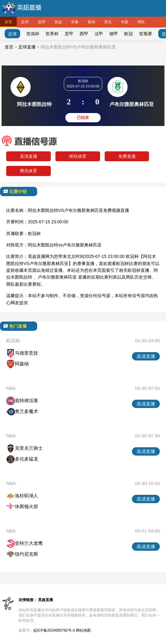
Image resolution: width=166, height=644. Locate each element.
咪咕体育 (78, 156)
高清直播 (28, 156)
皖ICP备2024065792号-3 (54, 630)
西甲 (84, 34)
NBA (11, 388)
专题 (124, 22)
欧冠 (129, 34)
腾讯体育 (28, 171)
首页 (8, 22)
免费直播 (127, 156)
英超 (58, 22)
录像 (75, 22)
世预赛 (146, 34)
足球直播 (27, 47)
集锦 (91, 22)
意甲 (69, 34)
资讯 (108, 22)
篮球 (41, 22)
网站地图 (83, 630)
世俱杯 (33, 34)
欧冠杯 (34, 234)
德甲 (114, 34)
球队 (141, 22)
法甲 (99, 34)
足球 (25, 22)
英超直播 (46, 600)
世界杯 (52, 34)
